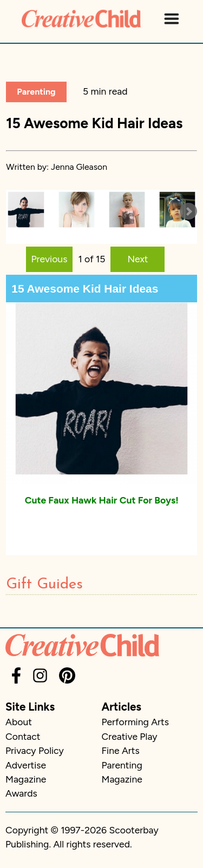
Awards (21, 793)
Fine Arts (121, 750)
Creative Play (130, 736)
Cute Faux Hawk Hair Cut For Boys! (102, 500)
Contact (23, 736)
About (19, 722)
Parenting (36, 92)
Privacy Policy (35, 750)
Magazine (26, 779)
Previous (50, 259)
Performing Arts (135, 722)
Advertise (26, 765)
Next (137, 259)
